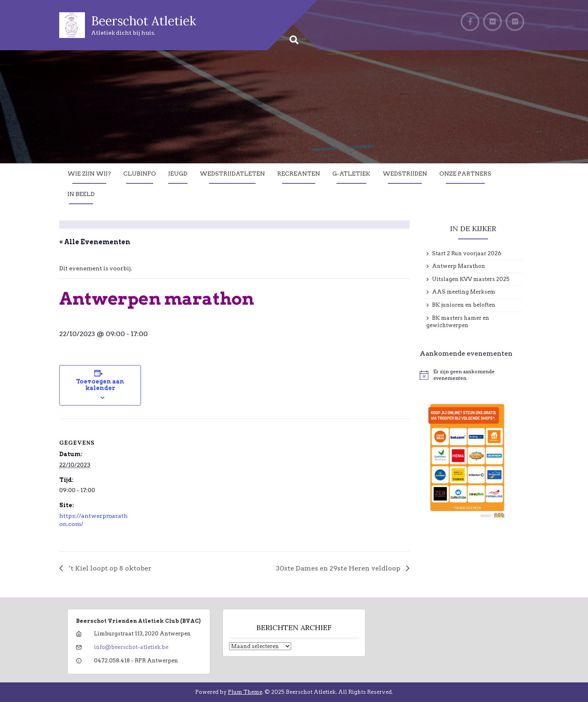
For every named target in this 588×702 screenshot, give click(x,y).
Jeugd (178, 174)
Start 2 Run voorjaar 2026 (467, 253)
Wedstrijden (405, 174)
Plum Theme (245, 692)
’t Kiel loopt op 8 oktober (109, 568)
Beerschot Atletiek (144, 21)
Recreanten (299, 174)
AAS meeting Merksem (464, 292)
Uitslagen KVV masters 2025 (471, 279)
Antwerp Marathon (459, 266)
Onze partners (465, 174)
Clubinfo (140, 174)
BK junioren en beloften (464, 305)
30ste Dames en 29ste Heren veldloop (339, 568)
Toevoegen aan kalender (100, 385)
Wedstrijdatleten (232, 174)
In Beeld (81, 194)
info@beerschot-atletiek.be (131, 647)
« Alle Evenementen (95, 242)
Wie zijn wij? (89, 174)
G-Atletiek (351, 174)
